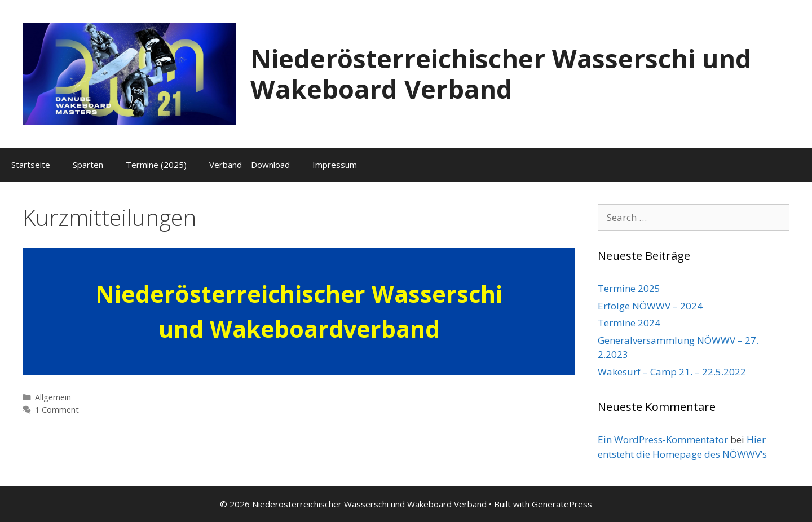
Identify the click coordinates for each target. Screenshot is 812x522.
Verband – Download (250, 165)
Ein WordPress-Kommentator (663, 439)
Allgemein (53, 397)
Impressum (335, 165)
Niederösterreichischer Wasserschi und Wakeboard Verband (501, 74)
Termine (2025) (156, 165)
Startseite (31, 165)
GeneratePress (562, 504)
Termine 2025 (629, 288)
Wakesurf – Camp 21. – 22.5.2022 (672, 372)
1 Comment (57, 410)
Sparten (88, 165)
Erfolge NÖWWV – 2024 (650, 306)
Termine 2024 (629, 323)
